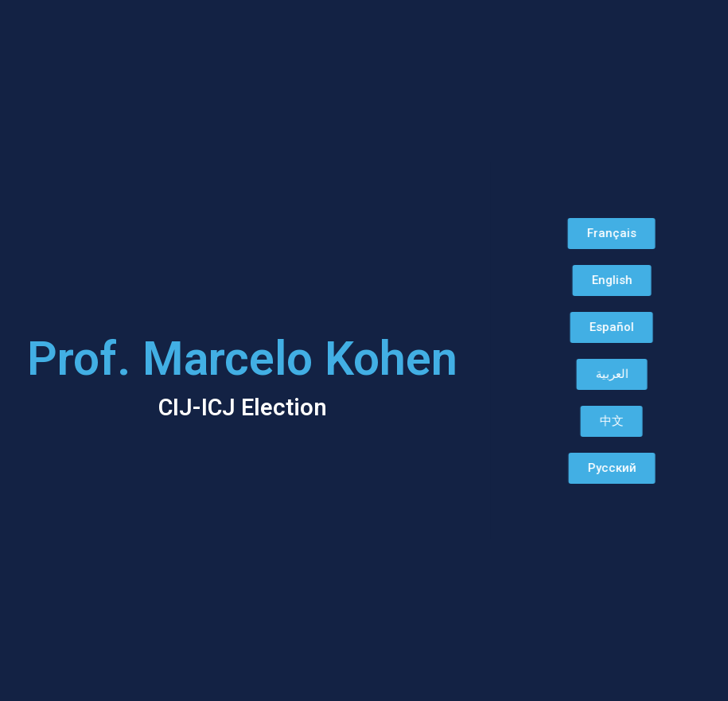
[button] (589, 234)
